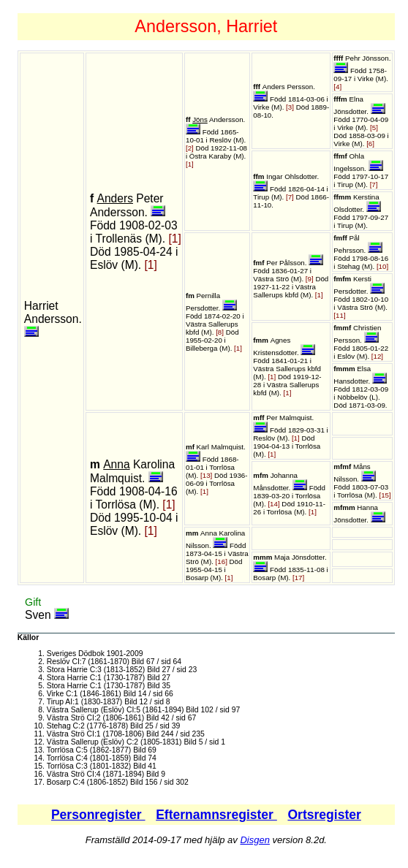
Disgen (254, 840)
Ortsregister (324, 815)
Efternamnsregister (216, 815)
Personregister (98, 815)
